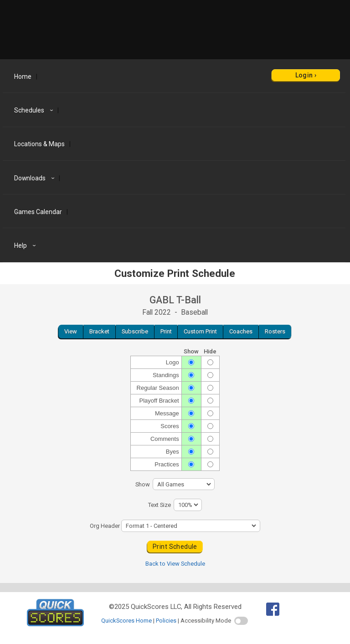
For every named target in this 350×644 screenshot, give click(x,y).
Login (304, 75)
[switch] (241, 621)
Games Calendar (38, 212)
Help (26, 245)
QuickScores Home (126, 621)
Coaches (241, 331)
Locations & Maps (39, 144)
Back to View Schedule (175, 564)
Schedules (35, 110)
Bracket (99, 331)
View (71, 331)
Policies (166, 621)
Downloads (36, 178)
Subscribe (135, 331)
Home (23, 77)
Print (166, 331)
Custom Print (200, 331)
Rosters (275, 331)
